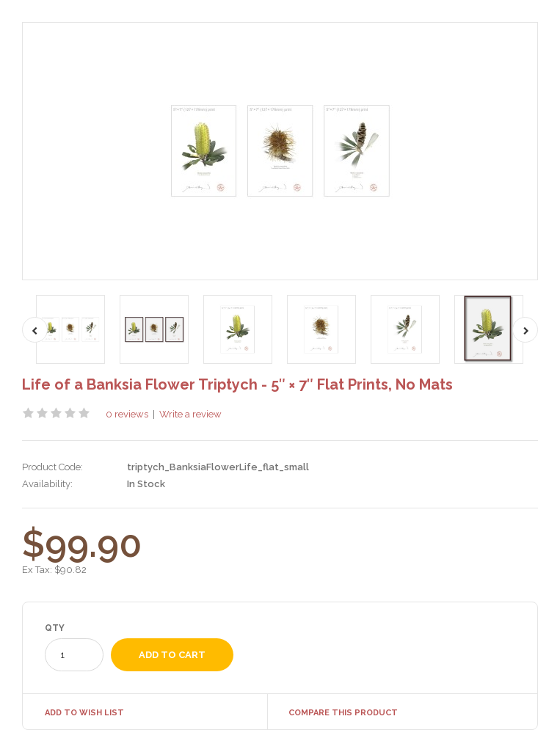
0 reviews (127, 414)
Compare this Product (343, 713)
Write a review (190, 414)
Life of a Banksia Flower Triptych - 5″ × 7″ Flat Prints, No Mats (237, 384)
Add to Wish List (84, 713)
